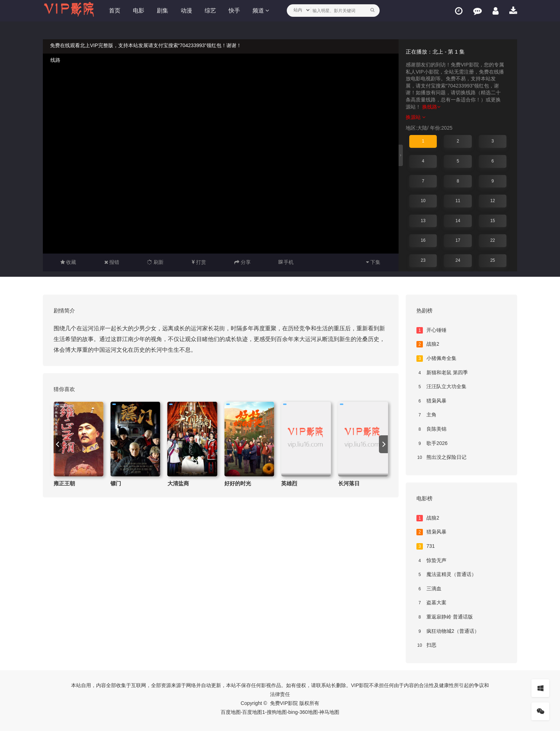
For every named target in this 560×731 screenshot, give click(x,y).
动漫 (186, 11)
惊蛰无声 (431, 561)
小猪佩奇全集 (436, 359)
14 (458, 221)
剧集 (162, 11)
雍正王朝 (64, 483)
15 (493, 221)
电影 (139, 11)
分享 (242, 262)
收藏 (68, 262)
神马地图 (329, 712)
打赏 (199, 262)
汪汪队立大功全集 (441, 387)
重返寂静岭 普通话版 (445, 617)
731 (426, 546)
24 (458, 260)
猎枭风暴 (431, 401)
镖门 (116, 483)
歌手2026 (432, 444)
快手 (234, 11)
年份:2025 (441, 128)
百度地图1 (254, 712)
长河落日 (349, 483)
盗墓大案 (431, 603)
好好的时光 (238, 483)
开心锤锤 (431, 330)
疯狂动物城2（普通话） (448, 631)
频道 (261, 11)
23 (423, 260)
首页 (115, 11)
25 (493, 260)
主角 (426, 415)
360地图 (308, 712)
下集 (373, 262)
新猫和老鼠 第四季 (442, 373)
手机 (286, 262)
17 (458, 240)
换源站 (416, 117)
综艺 (210, 11)
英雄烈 (289, 483)
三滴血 (429, 589)
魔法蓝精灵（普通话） (446, 575)
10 (423, 201)
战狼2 (428, 344)
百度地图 (231, 712)
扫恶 (426, 645)
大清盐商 (178, 483)
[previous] (58, 444)
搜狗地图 (277, 712)
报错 (112, 262)
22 (493, 240)
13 (423, 221)
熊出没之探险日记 (441, 457)
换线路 (431, 107)
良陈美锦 (431, 429)
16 (423, 240)
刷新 (155, 262)
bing (293, 712)
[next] (383, 444)
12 (493, 201)
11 (458, 201)
